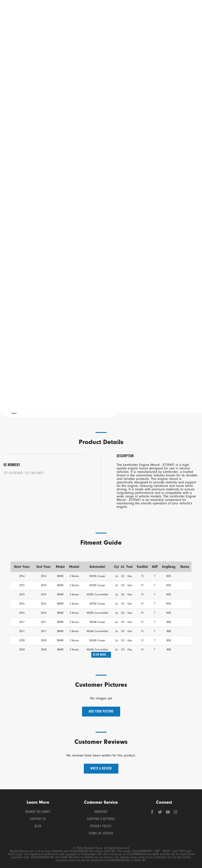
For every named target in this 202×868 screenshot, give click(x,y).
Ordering (101, 812)
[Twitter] (160, 813)
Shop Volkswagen (22, 24)
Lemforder (9, 53)
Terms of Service (101, 834)
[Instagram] (176, 813)
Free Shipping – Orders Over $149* (101, 44)
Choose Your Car (53, 312)
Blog (38, 826)
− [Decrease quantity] (13, 358)
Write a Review (101, 769)
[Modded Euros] (34, 9)
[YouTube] (168, 813)
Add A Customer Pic (20, 281)
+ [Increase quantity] (42, 358)
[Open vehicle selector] (191, 35)
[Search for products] (99, 9)
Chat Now (44, 406)
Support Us (38, 819)
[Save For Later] (170, 370)
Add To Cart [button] (126, 358)
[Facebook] (153, 813)
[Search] (140, 9)
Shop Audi (67, 24)
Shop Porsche (157, 24)
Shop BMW (112, 24)
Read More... (101, 655)
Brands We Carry (38, 812)
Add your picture (101, 712)
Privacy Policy (101, 826)
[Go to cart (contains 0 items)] (189, 9)
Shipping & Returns (101, 819)
